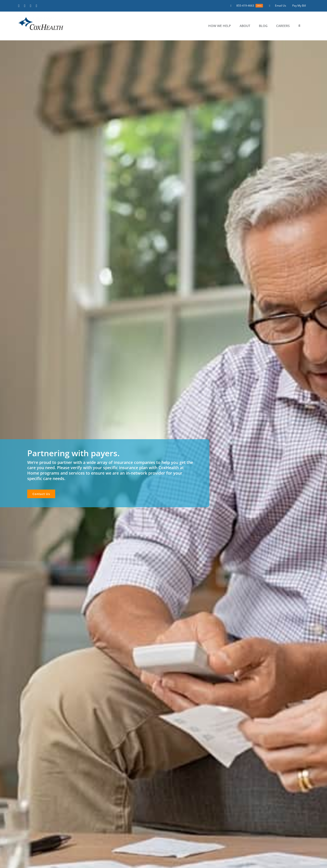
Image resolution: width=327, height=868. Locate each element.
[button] (299, 26)
